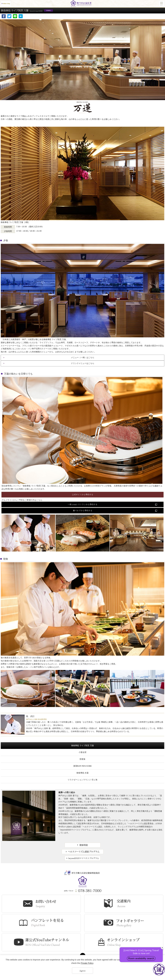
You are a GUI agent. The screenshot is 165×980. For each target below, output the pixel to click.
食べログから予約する (83, 510)
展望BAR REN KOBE (83, 766)
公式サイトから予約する (83, 494)
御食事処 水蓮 (83, 773)
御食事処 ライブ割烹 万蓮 (82, 745)
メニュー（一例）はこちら (83, 357)
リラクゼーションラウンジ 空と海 (82, 780)
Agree (82, 971)
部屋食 (82, 759)
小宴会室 (83, 752)
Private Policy (87, 963)
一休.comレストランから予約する (82, 504)
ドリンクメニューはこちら (83, 363)
